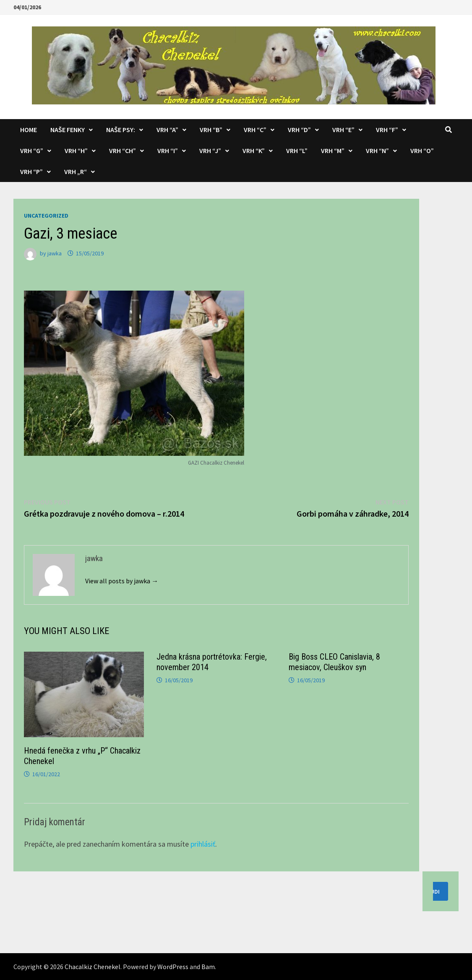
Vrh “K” (254, 151)
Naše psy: (121, 130)
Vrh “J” (210, 151)
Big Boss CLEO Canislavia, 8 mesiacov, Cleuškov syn (334, 662)
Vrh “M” (333, 151)
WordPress (173, 967)
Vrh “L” (297, 151)
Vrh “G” (32, 151)
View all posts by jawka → (122, 581)
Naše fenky (68, 130)
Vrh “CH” (123, 151)
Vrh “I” (168, 151)
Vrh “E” (343, 130)
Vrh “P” (31, 172)
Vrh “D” (299, 130)
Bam (208, 967)
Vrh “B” (211, 130)
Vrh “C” (255, 130)
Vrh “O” (422, 151)
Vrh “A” (167, 130)
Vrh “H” (76, 151)
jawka (55, 253)
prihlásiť (203, 844)
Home (29, 130)
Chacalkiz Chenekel (93, 967)
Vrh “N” (377, 151)
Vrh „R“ (76, 172)
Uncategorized (46, 216)
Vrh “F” (387, 130)
